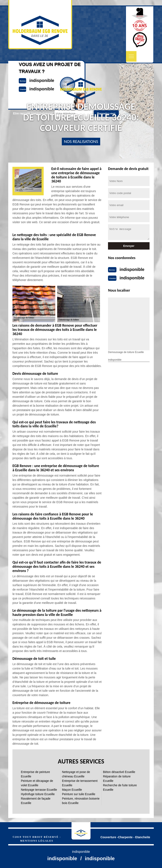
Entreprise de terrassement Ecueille (80, 783)
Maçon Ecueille (72, 790)
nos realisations (81, 141)
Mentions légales (37, 841)
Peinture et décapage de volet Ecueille (37, 783)
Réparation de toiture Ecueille (117, 779)
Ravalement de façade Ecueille (36, 801)
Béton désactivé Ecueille (119, 772)
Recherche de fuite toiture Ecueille (120, 787)
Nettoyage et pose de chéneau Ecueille (76, 774)
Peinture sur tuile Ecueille (79, 794)
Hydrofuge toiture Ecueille (38, 794)
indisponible (132, 269)
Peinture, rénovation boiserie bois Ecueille (81, 801)
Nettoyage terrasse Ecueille (39, 790)
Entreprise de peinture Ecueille (35, 774)
